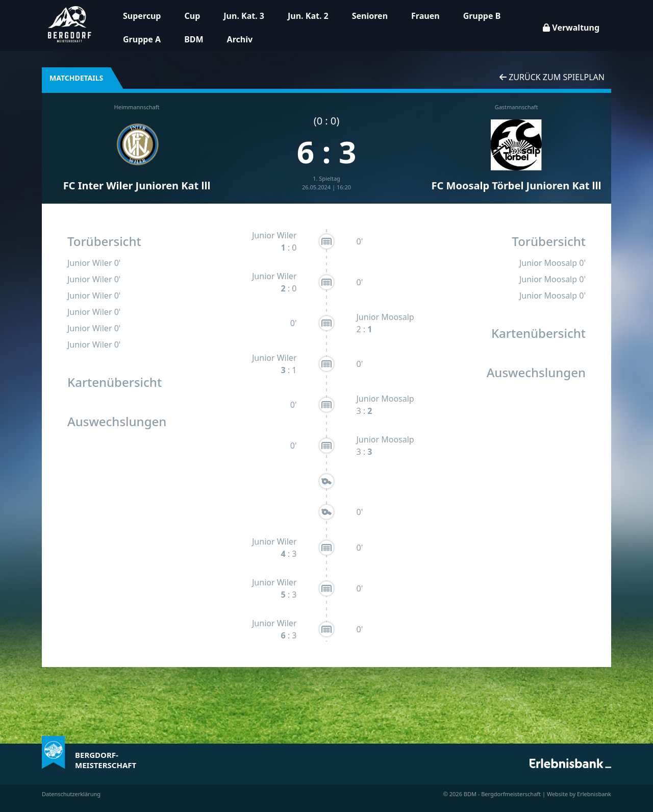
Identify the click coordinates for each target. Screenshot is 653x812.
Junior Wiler (90, 263)
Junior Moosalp (385, 317)
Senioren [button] (370, 16)
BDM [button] (194, 39)
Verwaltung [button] (571, 28)
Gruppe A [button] (142, 39)
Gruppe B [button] (482, 16)
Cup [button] (192, 16)
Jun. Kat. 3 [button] (244, 16)
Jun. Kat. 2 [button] (308, 16)
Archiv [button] (240, 39)
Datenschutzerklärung (71, 794)
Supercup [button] (142, 16)
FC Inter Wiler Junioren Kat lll (137, 186)
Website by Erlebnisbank (579, 794)
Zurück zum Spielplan (552, 77)
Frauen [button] (425, 16)
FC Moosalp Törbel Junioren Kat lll (517, 186)
